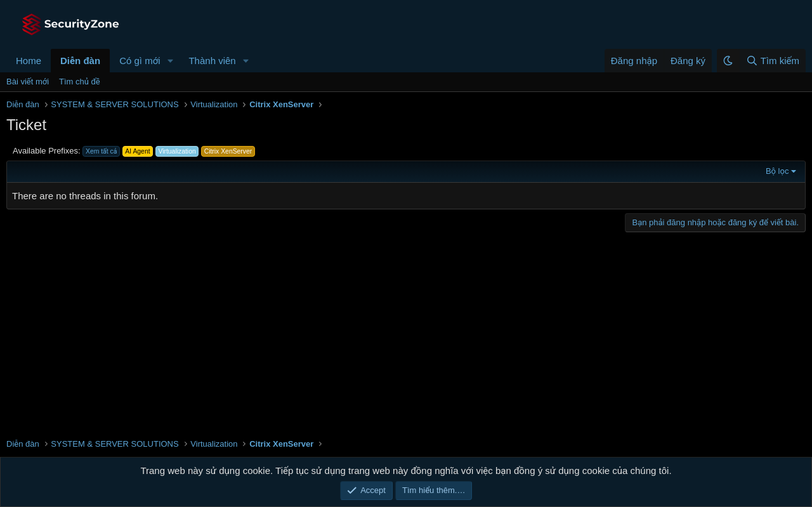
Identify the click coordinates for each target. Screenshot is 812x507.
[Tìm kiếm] (772, 61)
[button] (170, 61)
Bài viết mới (28, 82)
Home (29, 61)
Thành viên (212, 61)
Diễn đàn (80, 61)
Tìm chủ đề (80, 82)
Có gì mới (140, 61)
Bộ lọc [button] (777, 171)
